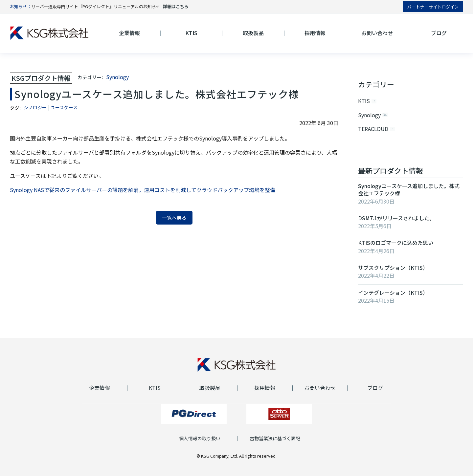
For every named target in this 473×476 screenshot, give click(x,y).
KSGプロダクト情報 (41, 78)
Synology (117, 77)
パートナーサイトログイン (433, 7)
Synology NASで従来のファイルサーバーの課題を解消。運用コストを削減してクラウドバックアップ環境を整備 (143, 190)
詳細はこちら (176, 6)
